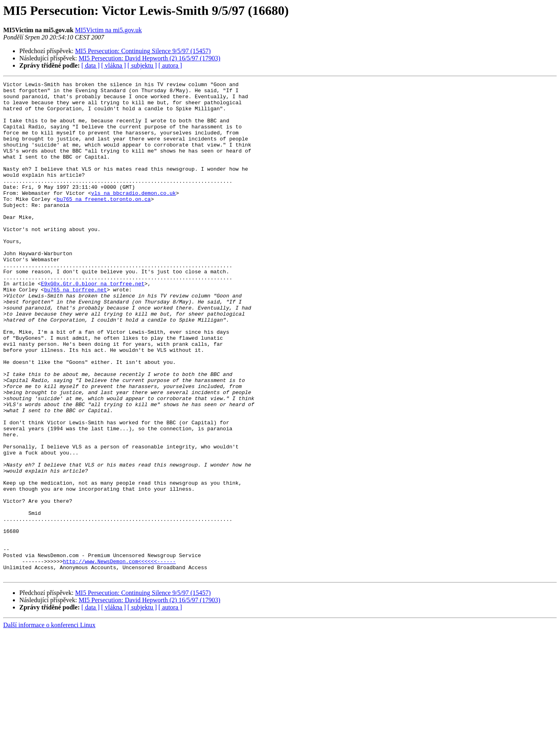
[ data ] (90, 65)
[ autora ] (170, 65)
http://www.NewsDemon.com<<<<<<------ (119, 658)
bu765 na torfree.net (75, 332)
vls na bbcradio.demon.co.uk (133, 216)
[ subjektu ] (142, 65)
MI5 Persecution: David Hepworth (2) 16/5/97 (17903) (150, 58)
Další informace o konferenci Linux (49, 724)
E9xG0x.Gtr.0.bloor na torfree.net (93, 324)
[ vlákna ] (114, 65)
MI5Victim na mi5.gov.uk (109, 30)
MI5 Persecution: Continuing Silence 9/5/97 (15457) (143, 51)
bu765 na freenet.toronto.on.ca (104, 223)
